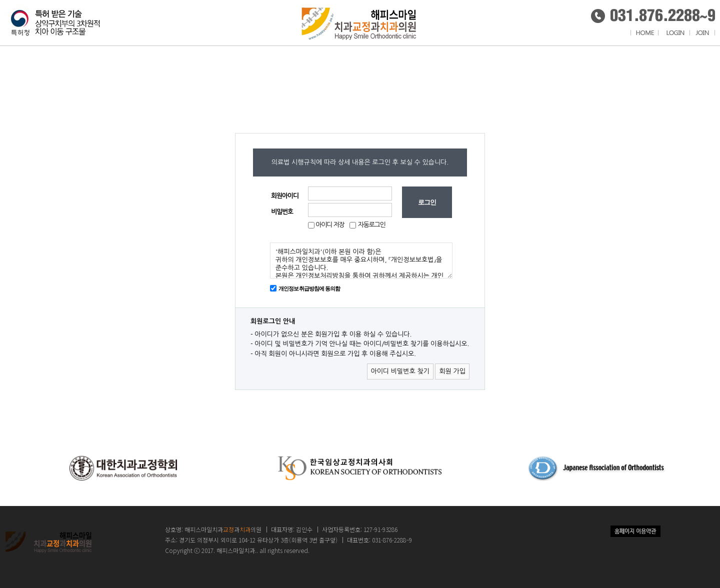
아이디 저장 (329, 225)
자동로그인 (372, 225)
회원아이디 (285, 196)
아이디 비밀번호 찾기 (400, 371)
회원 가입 (452, 371)
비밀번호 (282, 212)
